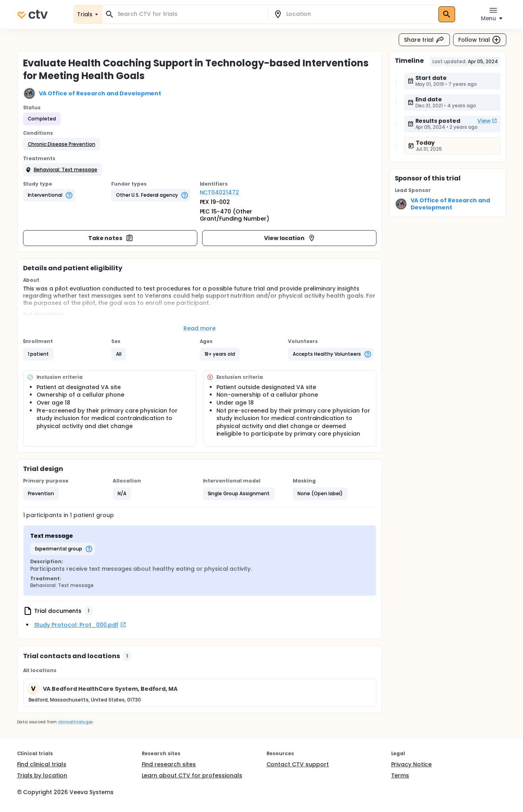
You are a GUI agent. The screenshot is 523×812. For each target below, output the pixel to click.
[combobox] (190, 14)
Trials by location (42, 775)
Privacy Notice (412, 764)
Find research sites (169, 764)
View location (290, 238)
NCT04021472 (220, 192)
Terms (400, 775)
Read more (200, 328)
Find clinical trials (42, 764)
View (487, 121)
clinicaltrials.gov (75, 722)
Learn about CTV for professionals (192, 775)
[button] (62, 144)
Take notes (111, 238)
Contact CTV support (298, 764)
